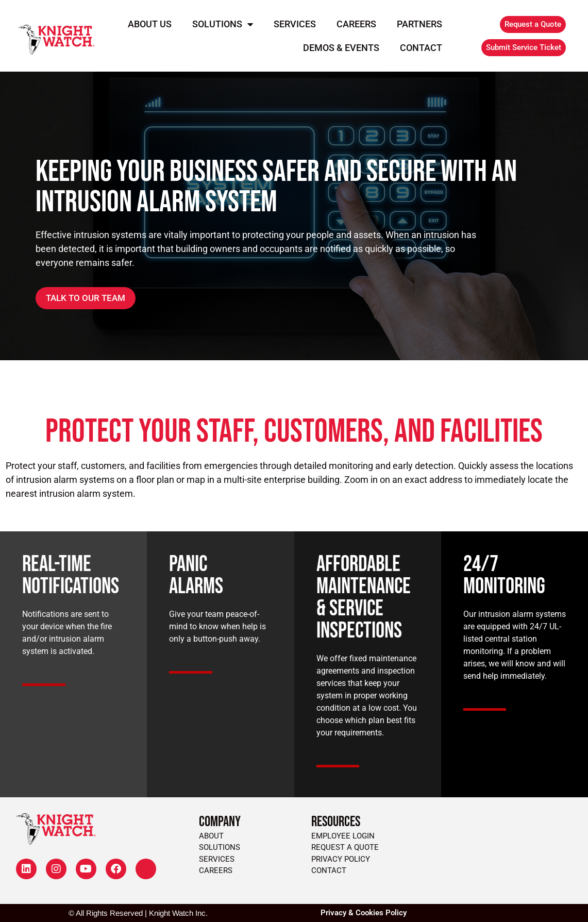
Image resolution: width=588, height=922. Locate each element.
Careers (356, 24)
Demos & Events (341, 48)
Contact (421, 48)
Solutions (223, 24)
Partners (419, 24)
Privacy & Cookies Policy (364, 913)
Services (295, 24)
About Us (150, 24)
